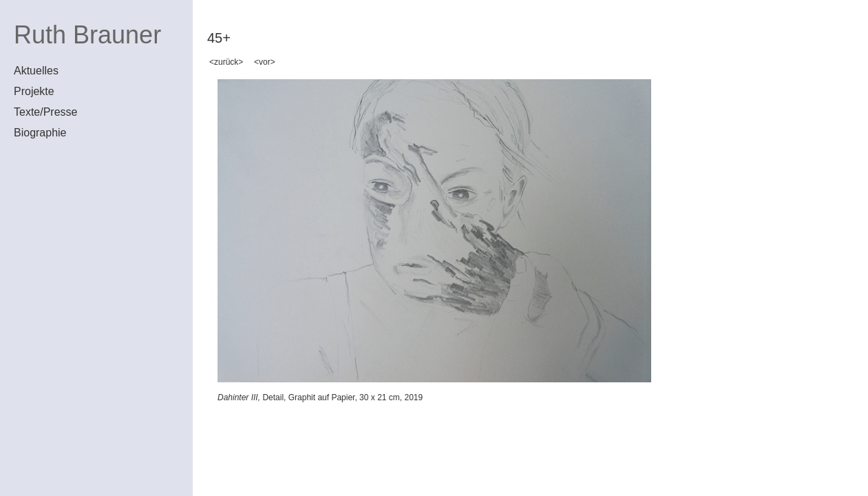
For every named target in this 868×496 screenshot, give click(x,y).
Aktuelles (36, 71)
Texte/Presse (45, 112)
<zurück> (226, 62)
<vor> (265, 62)
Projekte (34, 91)
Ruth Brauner (87, 35)
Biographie (40, 133)
